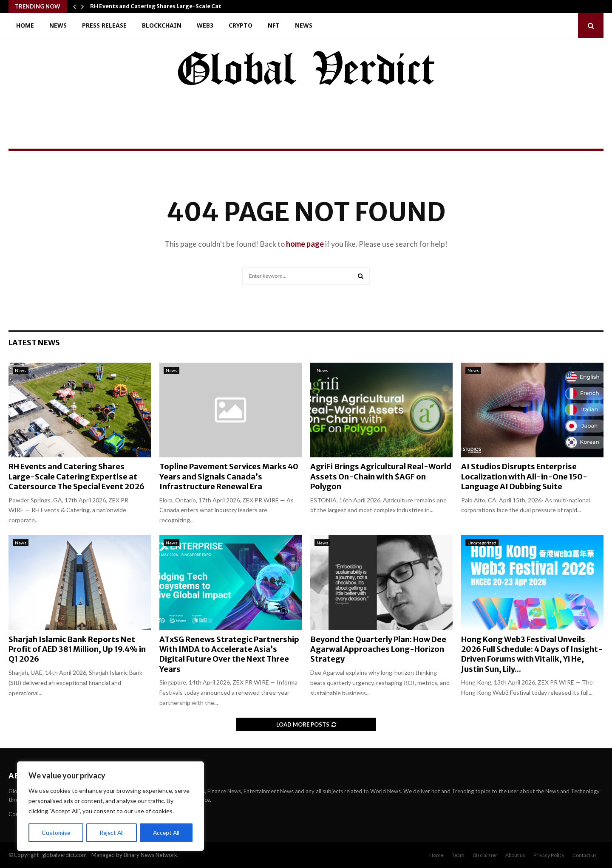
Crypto (241, 25)
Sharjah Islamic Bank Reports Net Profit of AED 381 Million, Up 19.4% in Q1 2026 (77, 649)
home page (305, 244)
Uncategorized (482, 543)
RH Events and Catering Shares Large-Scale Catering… (166, 6)
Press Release (104, 25)
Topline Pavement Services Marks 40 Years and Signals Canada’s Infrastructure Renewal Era (229, 476)
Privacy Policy (549, 855)
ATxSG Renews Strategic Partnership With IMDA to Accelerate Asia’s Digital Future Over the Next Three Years (229, 654)
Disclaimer (485, 855)
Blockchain (162, 25)
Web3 (205, 25)
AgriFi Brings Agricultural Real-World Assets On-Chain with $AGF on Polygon (381, 476)
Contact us (585, 855)
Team (458, 855)
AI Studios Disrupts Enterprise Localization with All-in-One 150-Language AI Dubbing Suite (524, 476)
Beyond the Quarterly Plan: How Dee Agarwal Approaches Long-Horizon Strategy (378, 649)
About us (515, 855)
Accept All (166, 833)
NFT (274, 25)
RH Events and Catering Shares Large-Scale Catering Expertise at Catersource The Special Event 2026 (76, 476)
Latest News (34, 342)
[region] (110, 806)
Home (25, 25)
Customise (56, 833)
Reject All (111, 833)
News (58, 25)
